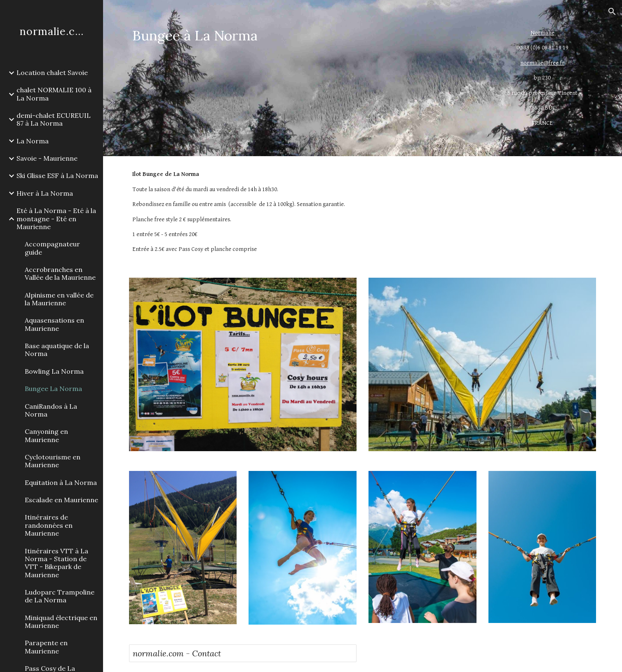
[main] (303, 36)
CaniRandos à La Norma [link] (51, 410)
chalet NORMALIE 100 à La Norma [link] (54, 94)
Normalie (542, 33)
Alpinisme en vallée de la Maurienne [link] (59, 299)
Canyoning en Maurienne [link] (46, 435)
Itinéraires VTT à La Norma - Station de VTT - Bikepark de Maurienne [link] (56, 563)
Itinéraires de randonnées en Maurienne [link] (49, 525)
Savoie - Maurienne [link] (47, 158)
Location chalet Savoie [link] (52, 73)
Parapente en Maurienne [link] (46, 647)
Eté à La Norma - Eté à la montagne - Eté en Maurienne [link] (56, 219)
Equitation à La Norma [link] (61, 482)
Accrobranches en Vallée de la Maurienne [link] (60, 273)
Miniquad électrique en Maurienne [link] (61, 622)
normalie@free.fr (542, 63)
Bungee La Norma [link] (53, 389)
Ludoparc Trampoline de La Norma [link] (60, 596)
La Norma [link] (33, 141)
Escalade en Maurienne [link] (61, 500)
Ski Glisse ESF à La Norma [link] (57, 176)
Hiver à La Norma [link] (45, 193)
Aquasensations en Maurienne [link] (54, 324)
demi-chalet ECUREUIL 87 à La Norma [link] (54, 119)
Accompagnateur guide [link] (52, 248)
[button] (612, 12)
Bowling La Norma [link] (54, 371)
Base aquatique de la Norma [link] (57, 350)
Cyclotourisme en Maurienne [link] (53, 461)
